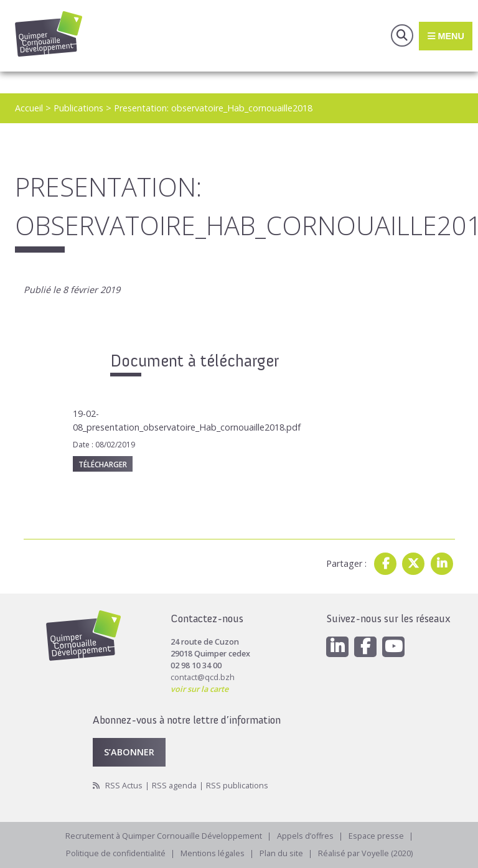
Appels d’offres (305, 836)
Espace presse (376, 836)
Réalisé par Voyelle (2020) (365, 853)
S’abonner (129, 752)
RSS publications (237, 786)
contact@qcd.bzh (203, 677)
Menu (445, 35)
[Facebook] (365, 647)
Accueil (29, 108)
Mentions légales (213, 853)
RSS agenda (174, 786)
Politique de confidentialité (116, 853)
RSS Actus (124, 786)
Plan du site (281, 853)
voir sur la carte (199, 689)
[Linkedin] (337, 647)
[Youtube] (393, 647)
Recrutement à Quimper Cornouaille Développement (164, 836)
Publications (78, 108)
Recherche (402, 35)
